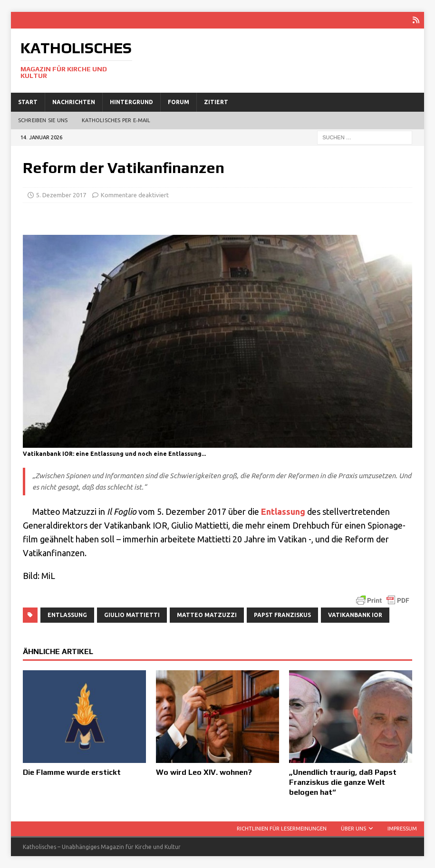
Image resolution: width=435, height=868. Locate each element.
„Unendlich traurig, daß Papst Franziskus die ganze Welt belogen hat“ (343, 782)
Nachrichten (74, 102)
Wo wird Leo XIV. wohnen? (204, 772)
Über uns (353, 829)
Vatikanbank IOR (355, 615)
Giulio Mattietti (132, 615)
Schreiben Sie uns (43, 120)
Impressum (402, 829)
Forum (179, 102)
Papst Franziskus (282, 615)
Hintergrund (131, 102)
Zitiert (216, 102)
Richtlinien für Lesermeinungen (282, 829)
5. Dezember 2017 (61, 195)
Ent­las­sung (283, 511)
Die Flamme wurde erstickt (72, 772)
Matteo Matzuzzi (207, 615)
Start (28, 102)
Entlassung (67, 615)
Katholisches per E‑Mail (116, 120)
